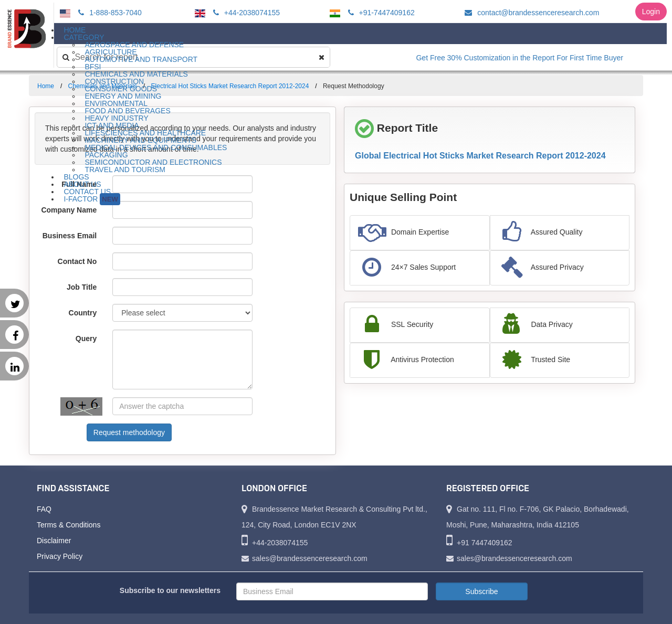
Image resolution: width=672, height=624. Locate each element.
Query (86, 339)
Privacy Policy (60, 556)
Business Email (70, 236)
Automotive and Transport (141, 59)
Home (46, 86)
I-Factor (92, 199)
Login (651, 12)
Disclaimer (54, 541)
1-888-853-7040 (108, 13)
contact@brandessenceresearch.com (530, 13)
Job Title (82, 287)
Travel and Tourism (125, 170)
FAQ (44, 509)
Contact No (77, 261)
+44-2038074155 (245, 13)
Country (83, 313)
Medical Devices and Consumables (156, 147)
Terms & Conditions (69, 525)
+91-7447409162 (380, 13)
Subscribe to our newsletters (170, 590)
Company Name (69, 210)
